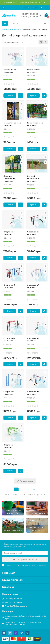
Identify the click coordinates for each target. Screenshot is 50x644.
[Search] (29, 23)
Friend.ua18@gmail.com (16, 606)
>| (34, 489)
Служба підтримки (25, 580)
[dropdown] (4, 7)
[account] (46, 7)
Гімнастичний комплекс (10, 71)
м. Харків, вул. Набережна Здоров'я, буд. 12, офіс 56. (25, 617)
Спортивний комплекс (9, 233)
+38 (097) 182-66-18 (29, 14)
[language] (41, 7)
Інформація (25, 573)
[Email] (25, 553)
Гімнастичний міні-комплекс (12, 124)
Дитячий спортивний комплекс (9, 179)
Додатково (25, 587)
